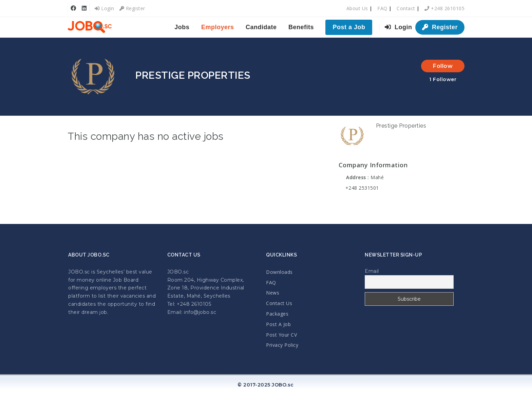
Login (104, 8)
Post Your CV (281, 335)
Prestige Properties (401, 126)
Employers (218, 27)
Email (372, 271)
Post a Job (349, 27)
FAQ (382, 8)
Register (132, 8)
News (273, 293)
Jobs (182, 27)
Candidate (261, 27)
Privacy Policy (282, 345)
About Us (357, 8)
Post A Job (278, 324)
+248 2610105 (444, 8)
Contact (406, 8)
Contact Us (279, 303)
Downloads (279, 272)
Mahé (377, 177)
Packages (277, 314)
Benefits (301, 27)
